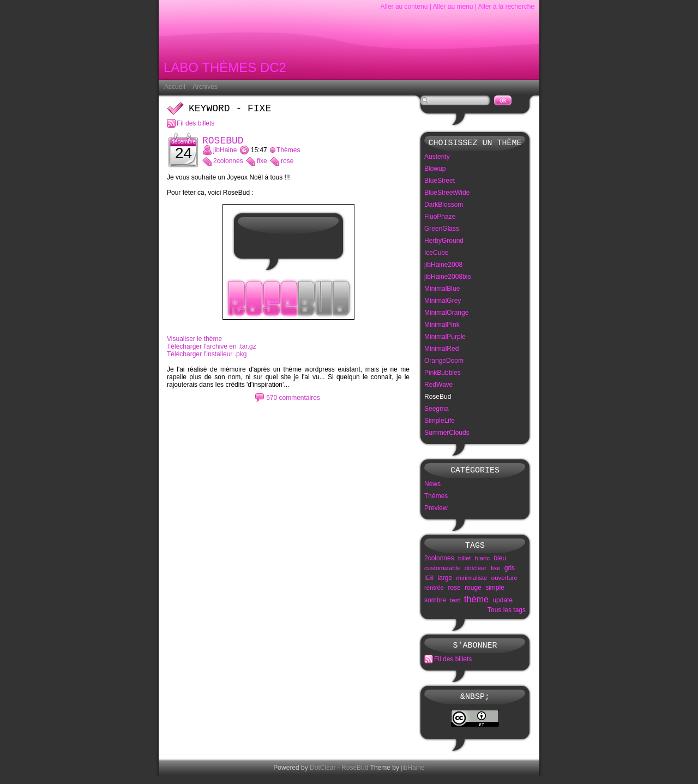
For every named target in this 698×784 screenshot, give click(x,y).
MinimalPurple (445, 338)
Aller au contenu (404, 7)
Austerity (437, 158)
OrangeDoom (444, 362)
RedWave (438, 386)
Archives (205, 87)
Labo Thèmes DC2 (225, 70)
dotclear (476, 573)
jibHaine (225, 154)
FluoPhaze (440, 218)
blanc (482, 563)
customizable (442, 573)
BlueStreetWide (447, 194)
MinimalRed (441, 350)
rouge (473, 593)
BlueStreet (440, 182)
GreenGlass (442, 230)
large (445, 583)
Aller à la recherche (506, 7)
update (503, 605)
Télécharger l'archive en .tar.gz (212, 351)
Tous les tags (507, 615)
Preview (436, 511)
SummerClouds (447, 434)
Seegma (437, 410)
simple (495, 593)
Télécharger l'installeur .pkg (207, 358)
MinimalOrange (446, 314)
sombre (435, 605)
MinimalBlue (442, 290)
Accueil (175, 87)
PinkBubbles (443, 374)
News (432, 487)
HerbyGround (444, 242)
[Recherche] (455, 100)
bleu (500, 563)
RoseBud (223, 144)
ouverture (504, 583)
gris (510, 573)
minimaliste (471, 583)
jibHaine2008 (443, 266)
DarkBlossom (444, 206)
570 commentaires (293, 402)
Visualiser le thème (194, 343)
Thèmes (288, 154)
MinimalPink (442, 326)
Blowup (435, 170)
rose (287, 165)
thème (476, 604)
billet (464, 563)
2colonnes (228, 165)
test (455, 605)
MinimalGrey (443, 302)
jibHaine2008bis (447, 278)
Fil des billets (195, 125)
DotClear (323, 776)
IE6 (429, 583)
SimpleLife (440, 422)
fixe (262, 165)
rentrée (434, 593)
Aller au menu (453, 7)
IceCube (437, 254)
